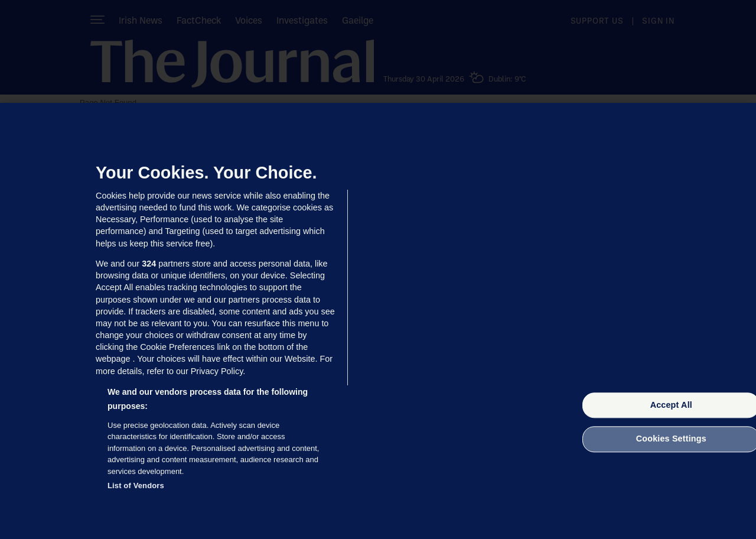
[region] (378, 321)
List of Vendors (136, 486)
